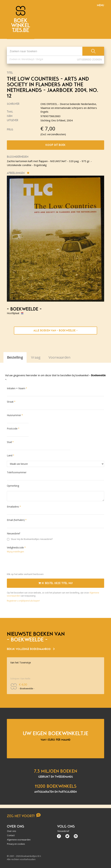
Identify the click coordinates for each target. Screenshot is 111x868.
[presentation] (33, 563)
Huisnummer (14, 415)
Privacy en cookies (16, 844)
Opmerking (13, 486)
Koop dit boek (55, 145)
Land (10, 455)
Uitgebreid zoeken (89, 59)
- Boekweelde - (24, 309)
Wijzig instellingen (15, 552)
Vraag (36, 357)
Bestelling (15, 357)
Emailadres (13, 507)
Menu (100, 5)
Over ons (11, 831)
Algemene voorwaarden (19, 840)
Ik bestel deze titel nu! (55, 583)
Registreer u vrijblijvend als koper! (23, 601)
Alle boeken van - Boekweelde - (55, 331)
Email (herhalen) (16, 520)
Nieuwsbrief (13, 533)
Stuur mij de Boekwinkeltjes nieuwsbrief (30, 539)
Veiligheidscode (15, 547)
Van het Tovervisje (21, 663)
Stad (9, 442)
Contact (11, 835)
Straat (10, 402)
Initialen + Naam (16, 388)
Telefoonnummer (17, 472)
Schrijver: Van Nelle (20, 679)
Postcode (12, 429)
